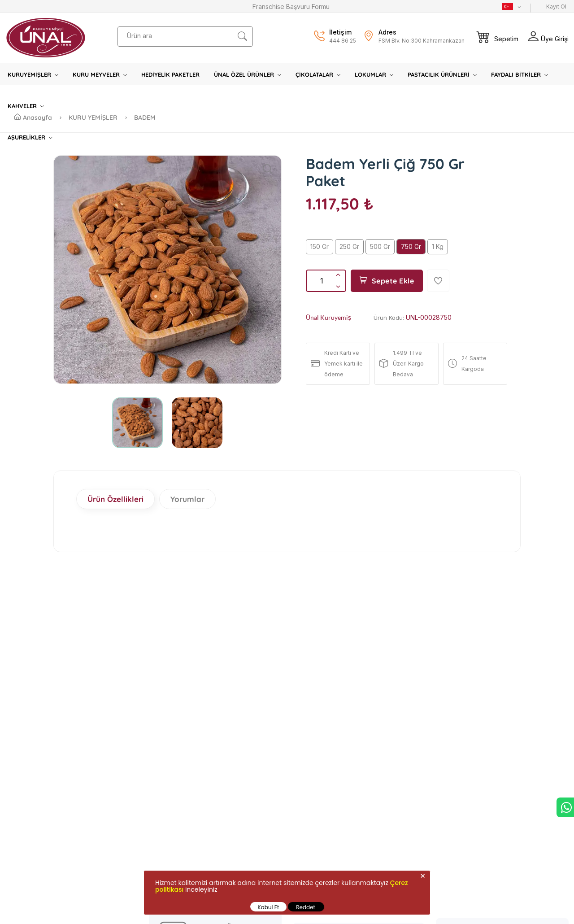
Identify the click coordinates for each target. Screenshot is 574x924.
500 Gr (380, 246)
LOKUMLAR (374, 74)
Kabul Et (269, 907)
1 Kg (438, 246)
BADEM (145, 118)
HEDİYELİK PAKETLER (170, 74)
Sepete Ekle (387, 281)
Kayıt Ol (556, 7)
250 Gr (349, 246)
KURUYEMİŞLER (33, 74)
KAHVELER (26, 106)
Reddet (306, 907)
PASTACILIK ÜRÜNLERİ (442, 74)
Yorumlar (187, 499)
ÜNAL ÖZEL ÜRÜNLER (248, 74)
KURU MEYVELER (100, 74)
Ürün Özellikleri (115, 499)
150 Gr (320, 246)
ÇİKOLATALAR (318, 74)
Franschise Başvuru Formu (291, 7)
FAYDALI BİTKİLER (520, 74)
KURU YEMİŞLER (94, 118)
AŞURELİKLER (30, 137)
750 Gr (411, 246)
